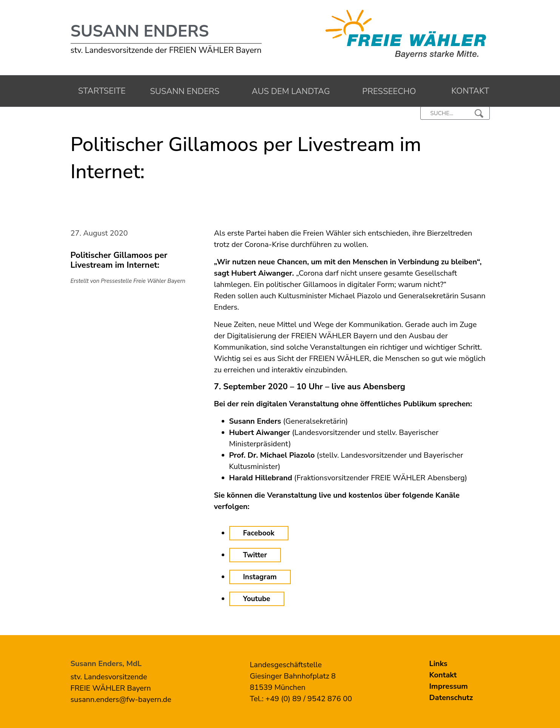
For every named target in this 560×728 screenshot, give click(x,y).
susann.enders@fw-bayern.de (121, 699)
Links (438, 664)
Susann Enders (140, 31)
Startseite (100, 91)
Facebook (259, 533)
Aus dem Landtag (289, 91)
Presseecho (387, 91)
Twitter (255, 555)
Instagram (260, 577)
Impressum (449, 686)
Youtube (257, 599)
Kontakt (468, 91)
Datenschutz (451, 698)
